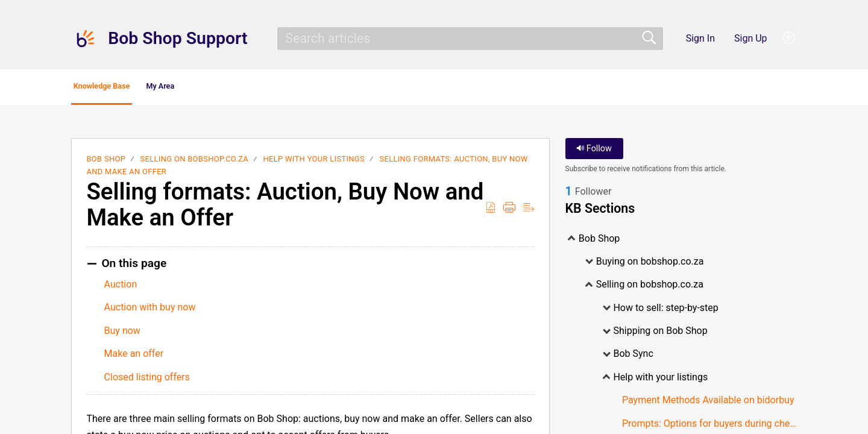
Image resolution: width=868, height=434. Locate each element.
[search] (470, 39)
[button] (789, 39)
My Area (224, 88)
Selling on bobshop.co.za (194, 162)
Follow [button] (594, 152)
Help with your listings (314, 162)
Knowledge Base (128, 88)
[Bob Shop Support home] (86, 39)
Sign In (700, 38)
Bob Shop (106, 162)
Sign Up (751, 38)
